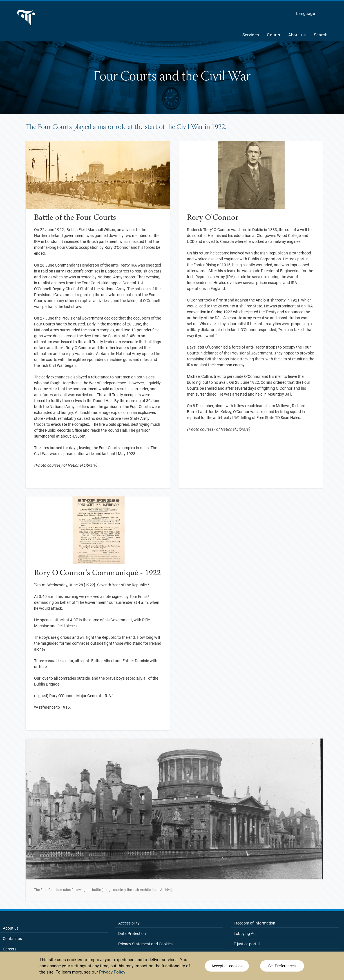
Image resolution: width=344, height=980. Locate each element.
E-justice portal (247, 944)
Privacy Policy (112, 972)
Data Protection (132, 934)
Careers (10, 949)
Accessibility (129, 923)
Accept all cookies (227, 966)
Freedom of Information (254, 923)
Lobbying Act (245, 934)
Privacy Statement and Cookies (145, 944)
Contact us (12, 939)
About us (11, 928)
